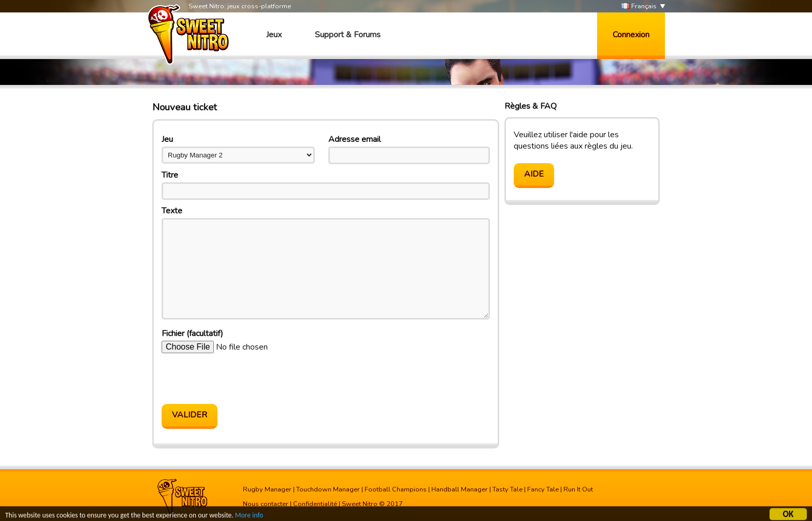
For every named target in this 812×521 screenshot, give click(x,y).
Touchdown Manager (328, 489)
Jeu (167, 139)
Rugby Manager (267, 489)
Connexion (631, 35)
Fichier (192, 334)
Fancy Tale (543, 489)
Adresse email (354, 139)
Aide (534, 174)
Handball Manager (460, 489)
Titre (170, 175)
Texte (172, 211)
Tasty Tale (508, 489)
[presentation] (240, 379)
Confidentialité (315, 504)
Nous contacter (266, 504)
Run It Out (578, 489)
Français (639, 6)
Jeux (274, 35)
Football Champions (396, 489)
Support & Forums (348, 35)
